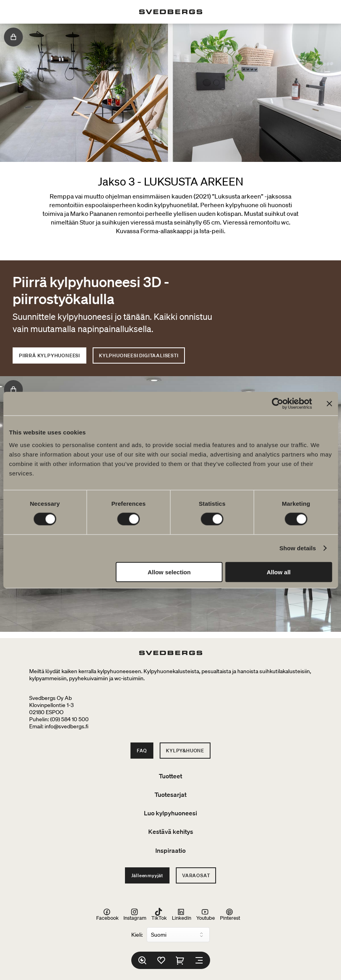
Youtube (206, 915)
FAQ (142, 751)
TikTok (159, 915)
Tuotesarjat (170, 794)
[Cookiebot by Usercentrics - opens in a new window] (277, 404)
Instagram (135, 915)
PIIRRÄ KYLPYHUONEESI (49, 355)
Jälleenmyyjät (147, 875)
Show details (298, 548)
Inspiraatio (170, 850)
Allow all (279, 572)
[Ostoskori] (180, 960)
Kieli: (137, 935)
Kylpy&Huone (185, 751)
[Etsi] (142, 960)
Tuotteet (170, 776)
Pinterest (230, 915)
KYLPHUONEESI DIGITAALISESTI (139, 355)
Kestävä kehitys (171, 832)
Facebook (107, 915)
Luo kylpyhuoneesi (170, 813)
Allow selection (169, 572)
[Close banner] (329, 404)
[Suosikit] (161, 960)
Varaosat (196, 875)
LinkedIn (182, 915)
